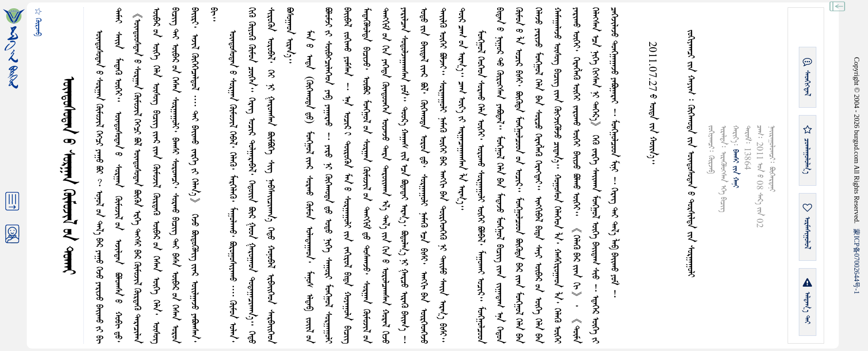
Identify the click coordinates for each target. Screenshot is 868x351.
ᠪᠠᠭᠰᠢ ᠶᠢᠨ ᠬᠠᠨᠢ (735, 169)
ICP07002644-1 (857, 261)
